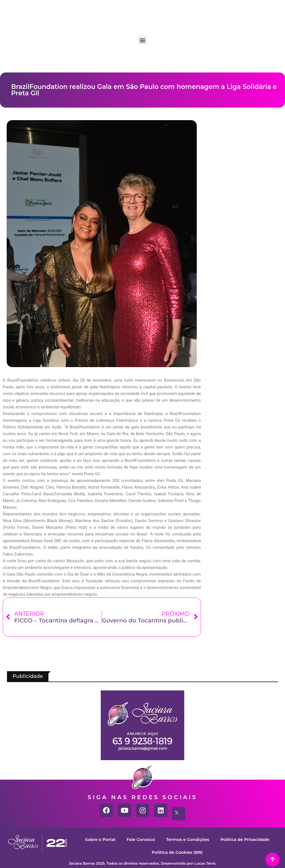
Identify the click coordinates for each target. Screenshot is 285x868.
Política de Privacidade (245, 839)
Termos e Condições (188, 839)
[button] (143, 40)
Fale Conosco (141, 839)
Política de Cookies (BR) (177, 852)
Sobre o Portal (100, 839)
